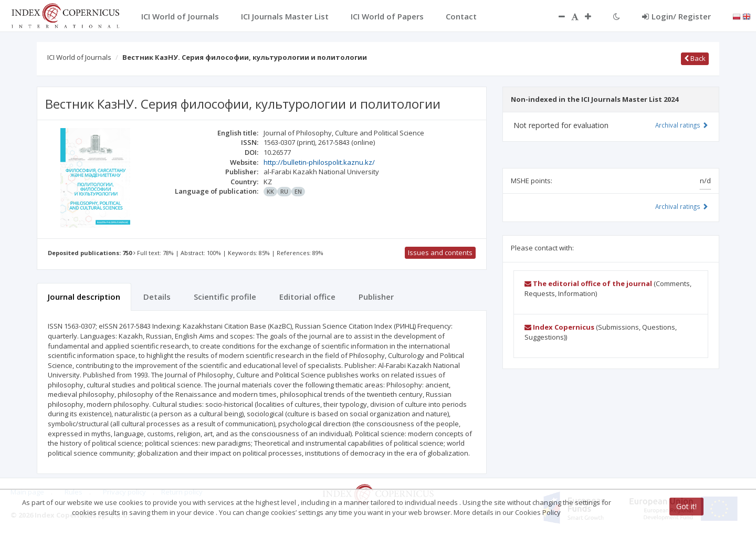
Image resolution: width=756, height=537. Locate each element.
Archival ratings (682, 125)
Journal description (84, 297)
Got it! (686, 506)
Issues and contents (440, 252)
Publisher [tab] (376, 297)
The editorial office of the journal (588, 283)
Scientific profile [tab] (225, 297)
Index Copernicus (559, 327)
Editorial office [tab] (307, 297)
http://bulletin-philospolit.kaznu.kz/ (319, 162)
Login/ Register (676, 16)
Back (695, 58)
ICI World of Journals (79, 57)
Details (157, 297)
